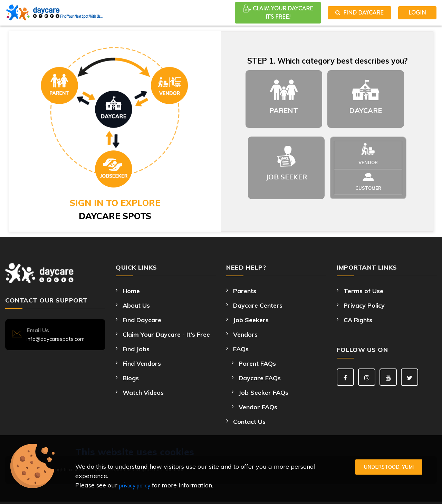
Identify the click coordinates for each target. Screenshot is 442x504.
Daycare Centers (258, 305)
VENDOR (368, 162)
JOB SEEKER (286, 177)
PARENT (284, 110)
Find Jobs (136, 349)
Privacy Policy (364, 305)
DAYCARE (366, 110)
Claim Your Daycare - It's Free (166, 334)
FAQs (241, 349)
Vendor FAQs (258, 407)
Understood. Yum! (389, 467)
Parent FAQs (257, 363)
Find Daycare (359, 13)
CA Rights (358, 320)
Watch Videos (143, 393)
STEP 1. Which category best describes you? (327, 61)
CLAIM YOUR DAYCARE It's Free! (278, 12)
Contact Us (249, 422)
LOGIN (417, 13)
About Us (136, 305)
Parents (245, 291)
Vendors (245, 334)
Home (131, 291)
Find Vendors (142, 363)
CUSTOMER (368, 188)
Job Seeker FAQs (263, 393)
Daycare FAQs (260, 378)
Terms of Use (363, 291)
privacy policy (135, 485)
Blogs (131, 378)
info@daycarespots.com (56, 339)
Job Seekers (251, 320)
